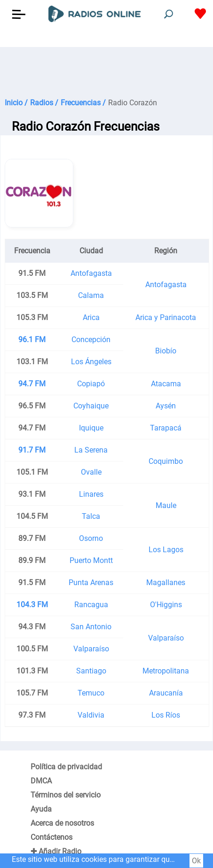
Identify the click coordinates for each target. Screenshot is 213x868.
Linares (91, 494)
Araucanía (166, 693)
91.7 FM (32, 450)
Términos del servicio (66, 795)
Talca (91, 516)
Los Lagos (166, 550)
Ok (196, 861)
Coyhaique (91, 406)
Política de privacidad (66, 767)
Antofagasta (91, 273)
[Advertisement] (106, 70)
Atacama (166, 384)
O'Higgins (166, 605)
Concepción (91, 340)
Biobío (166, 351)
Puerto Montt (91, 560)
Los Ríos (166, 715)
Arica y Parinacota (166, 317)
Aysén (166, 406)
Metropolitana (166, 671)
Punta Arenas (91, 583)
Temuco (91, 693)
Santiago (91, 671)
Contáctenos (51, 837)
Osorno (91, 538)
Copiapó (91, 384)
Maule (166, 505)
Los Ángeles (91, 362)
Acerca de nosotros (62, 823)
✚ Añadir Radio (56, 851)
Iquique (91, 428)
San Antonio (91, 627)
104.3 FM (32, 605)
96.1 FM (32, 340)
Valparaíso (166, 638)
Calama (91, 295)
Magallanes (166, 583)
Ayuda (41, 809)
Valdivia (91, 715)
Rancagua (91, 605)
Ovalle (91, 472)
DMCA (41, 781)
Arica (91, 317)
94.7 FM (32, 384)
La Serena (91, 450)
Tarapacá (166, 428)
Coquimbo (166, 461)
